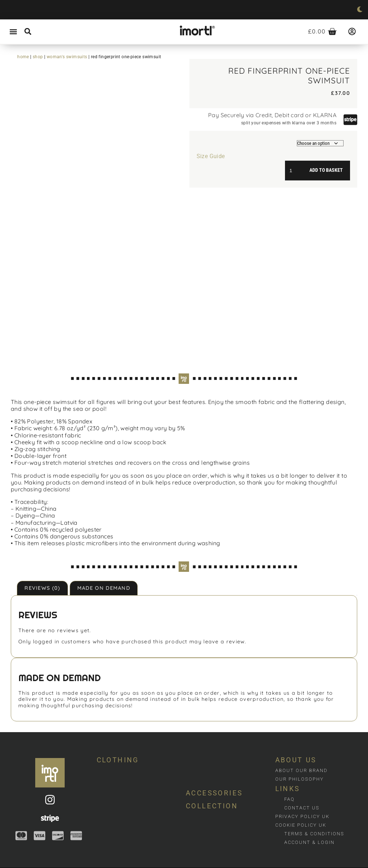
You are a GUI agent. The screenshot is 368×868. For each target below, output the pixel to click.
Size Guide (211, 156)
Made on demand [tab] (104, 584)
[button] (13, 32)
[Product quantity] (294, 170)
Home (23, 57)
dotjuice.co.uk (52, 865)
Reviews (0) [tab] (42, 584)
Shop (38, 57)
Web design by (17, 865)
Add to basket (326, 170)
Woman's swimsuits (67, 57)
